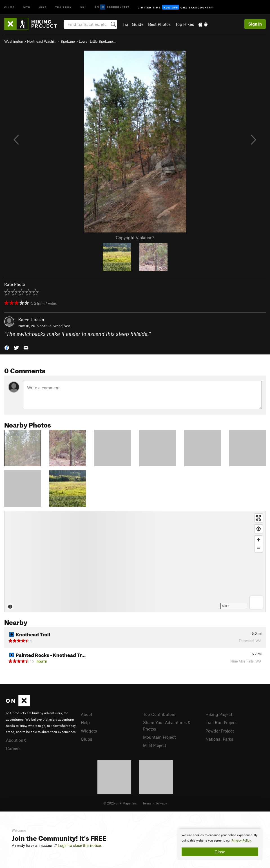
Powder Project (220, 731)
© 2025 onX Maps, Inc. (121, 803)
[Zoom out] (259, 548)
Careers (13, 748)
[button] (7, 347)
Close (220, 852)
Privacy (162, 803)
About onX (16, 740)
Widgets (89, 731)
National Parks (219, 739)
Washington (14, 41)
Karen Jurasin (31, 320)
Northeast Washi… (42, 41)
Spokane (68, 41)
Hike (43, 7)
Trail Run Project (221, 722)
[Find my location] (259, 529)
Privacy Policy (241, 841)
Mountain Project (159, 737)
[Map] (135, 561)
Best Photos (159, 24)
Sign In (255, 24)
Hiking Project (219, 714)
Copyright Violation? (135, 238)
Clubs (86, 739)
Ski (83, 7)
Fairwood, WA (59, 326)
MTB (27, 7)
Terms (147, 803)
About (87, 714)
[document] (220, 844)
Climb (10, 7)
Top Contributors (159, 714)
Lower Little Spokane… (97, 41)
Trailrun (63, 7)
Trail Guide (133, 24)
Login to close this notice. (80, 846)
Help (85, 722)
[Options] (256, 603)
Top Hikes (185, 24)
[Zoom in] (259, 540)
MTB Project (155, 745)
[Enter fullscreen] (259, 518)
